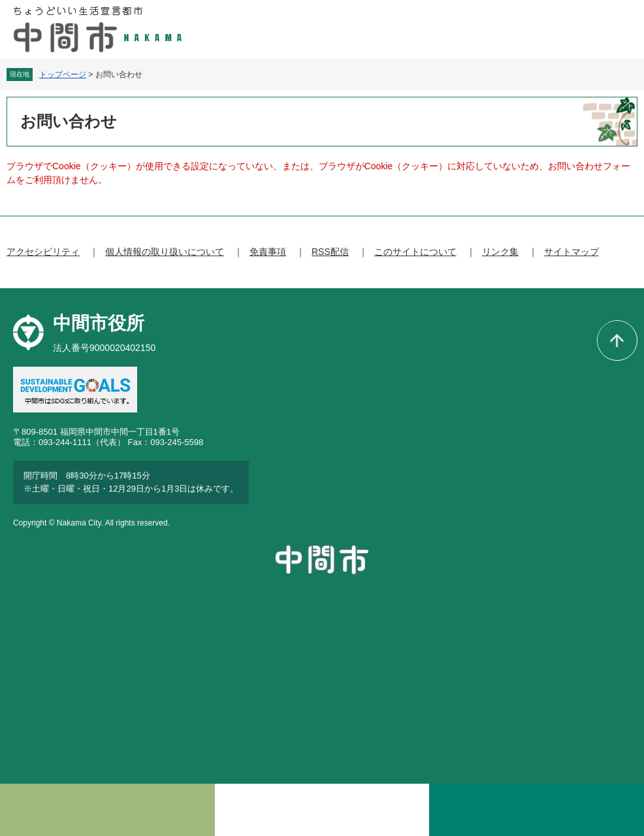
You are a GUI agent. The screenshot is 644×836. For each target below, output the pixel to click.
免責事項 (268, 252)
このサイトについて (415, 252)
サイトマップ (572, 252)
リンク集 (500, 252)
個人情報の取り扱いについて (165, 252)
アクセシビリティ (43, 252)
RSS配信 (330, 252)
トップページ (63, 75)
